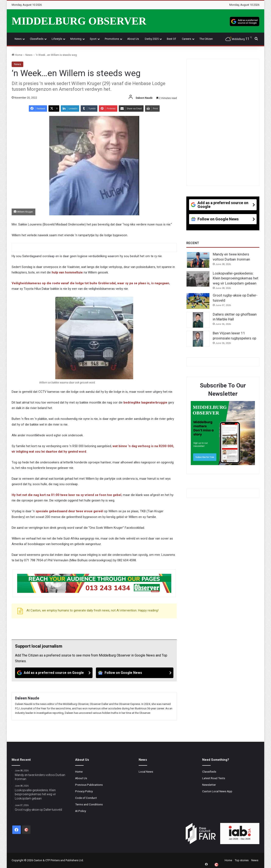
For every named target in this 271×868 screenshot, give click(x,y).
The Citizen (206, 39)
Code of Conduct (86, 798)
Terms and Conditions (89, 804)
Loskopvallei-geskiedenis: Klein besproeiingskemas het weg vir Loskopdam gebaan (236, 278)
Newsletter (209, 785)
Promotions (112, 39)
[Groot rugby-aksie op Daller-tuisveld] (198, 301)
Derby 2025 (152, 39)
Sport (93, 39)
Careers (187, 39)
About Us (133, 39)
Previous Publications (89, 785)
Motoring (76, 39)
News (18, 39)
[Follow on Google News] (135, 673)
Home (17, 55)
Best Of (171, 39)
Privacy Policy (84, 791)
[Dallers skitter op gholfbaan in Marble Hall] (198, 320)
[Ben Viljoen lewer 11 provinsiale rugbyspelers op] (198, 339)
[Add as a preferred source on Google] (245, 21)
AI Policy (81, 811)
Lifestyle (57, 39)
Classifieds (37, 39)
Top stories (242, 860)
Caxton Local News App (217, 791)
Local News (146, 772)
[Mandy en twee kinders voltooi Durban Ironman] (198, 260)
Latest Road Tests (214, 778)
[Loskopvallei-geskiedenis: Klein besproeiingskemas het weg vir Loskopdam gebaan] (198, 279)
